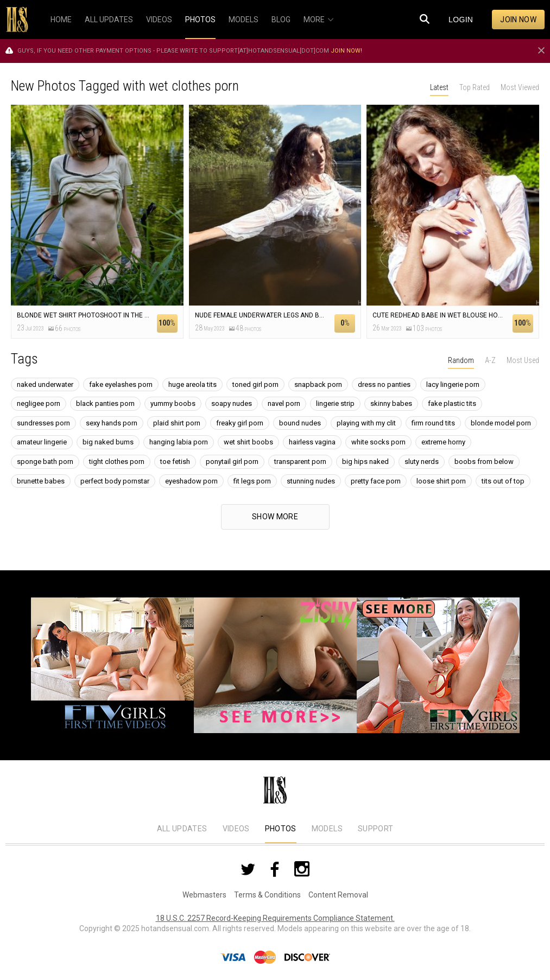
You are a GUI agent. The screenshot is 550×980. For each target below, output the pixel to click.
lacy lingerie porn (453, 384)
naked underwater (45, 384)
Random (461, 360)
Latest (439, 87)
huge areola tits (192, 384)
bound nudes (300, 423)
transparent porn (300, 462)
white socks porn (378, 442)
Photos (281, 829)
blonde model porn (501, 423)
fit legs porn (252, 481)
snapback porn (318, 384)
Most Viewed (520, 87)
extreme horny (443, 442)
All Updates (182, 829)
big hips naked (365, 462)
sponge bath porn (45, 462)
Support (375, 829)
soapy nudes (232, 403)
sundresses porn (43, 423)
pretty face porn (376, 481)
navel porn (284, 403)
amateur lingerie (42, 442)
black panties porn (105, 403)
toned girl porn (255, 384)
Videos (236, 829)
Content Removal (338, 895)
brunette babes (41, 481)
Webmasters (204, 895)
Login (461, 20)
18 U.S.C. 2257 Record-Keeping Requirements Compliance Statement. (275, 918)
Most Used (523, 360)
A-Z (490, 360)
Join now (518, 20)
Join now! (346, 51)
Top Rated (475, 87)
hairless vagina (312, 442)
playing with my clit (366, 423)
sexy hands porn (112, 423)
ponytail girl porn (232, 462)
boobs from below (484, 462)
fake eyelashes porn (121, 384)
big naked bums (108, 442)
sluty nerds (422, 462)
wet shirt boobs (248, 442)
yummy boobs (173, 403)
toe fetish (175, 462)
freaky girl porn (240, 423)
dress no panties (384, 384)
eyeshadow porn (191, 481)
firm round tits (433, 423)
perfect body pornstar (115, 481)
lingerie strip (335, 403)
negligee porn (39, 403)
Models (327, 829)
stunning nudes (311, 481)
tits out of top (503, 481)
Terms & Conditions (267, 895)
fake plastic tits (452, 403)
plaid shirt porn (177, 423)
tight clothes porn (117, 462)
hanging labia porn (179, 442)
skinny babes (391, 403)
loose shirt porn (441, 481)
